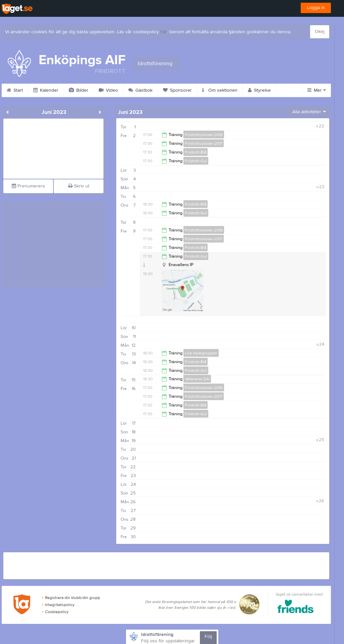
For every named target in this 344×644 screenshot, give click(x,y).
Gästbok (140, 90)
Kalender (46, 90)
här (163, 32)
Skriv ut (79, 186)
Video (108, 90)
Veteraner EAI (197, 379)
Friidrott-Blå (196, 152)
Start (15, 90)
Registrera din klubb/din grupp (71, 598)
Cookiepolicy (55, 612)
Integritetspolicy (58, 605)
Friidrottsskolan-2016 (204, 135)
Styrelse (259, 90)
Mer (317, 90)
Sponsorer (177, 90)
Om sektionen (220, 90)
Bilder (79, 90)
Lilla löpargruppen (201, 353)
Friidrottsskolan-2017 (204, 143)
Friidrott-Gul (196, 161)
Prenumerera (28, 186)
